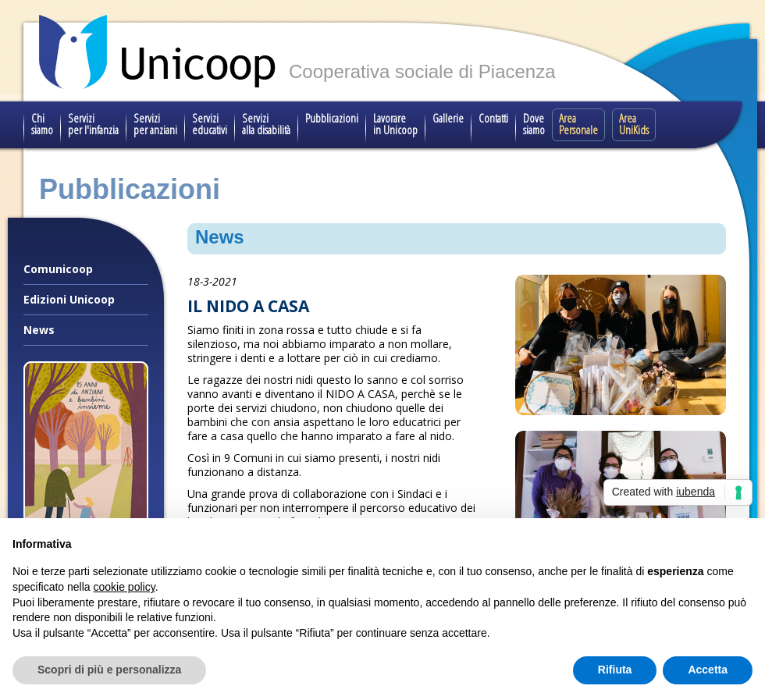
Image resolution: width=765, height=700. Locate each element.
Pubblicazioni (332, 118)
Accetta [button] (708, 670)
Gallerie (448, 118)
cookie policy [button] (125, 587)
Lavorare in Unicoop (395, 124)
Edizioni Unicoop (69, 299)
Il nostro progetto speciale (86, 566)
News (39, 330)
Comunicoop (58, 269)
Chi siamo (42, 124)
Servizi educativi (210, 124)
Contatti (493, 118)
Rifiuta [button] (615, 670)
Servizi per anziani (155, 124)
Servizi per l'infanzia (93, 124)
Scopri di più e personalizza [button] (109, 670)
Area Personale (578, 124)
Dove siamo (534, 124)
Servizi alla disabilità (266, 124)
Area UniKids (634, 124)
